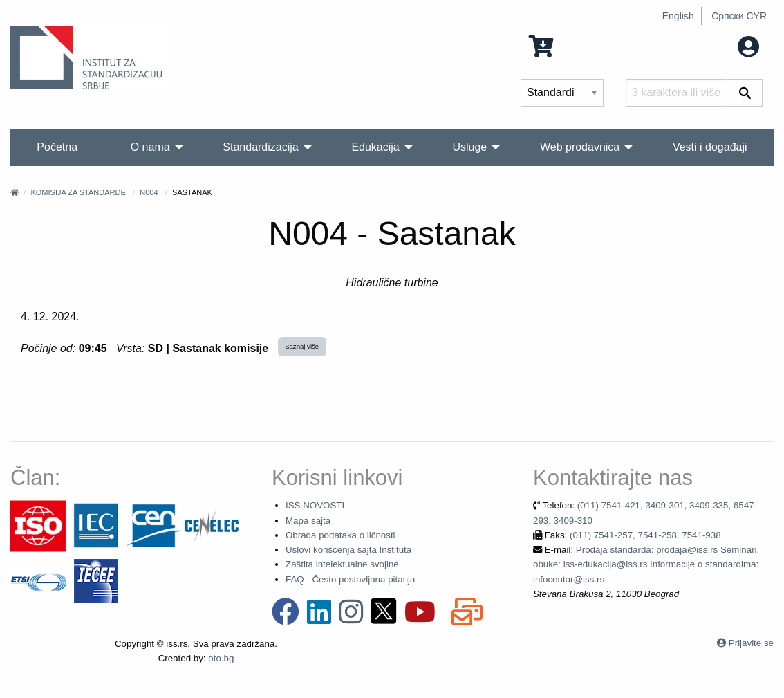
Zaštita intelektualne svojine (342, 564)
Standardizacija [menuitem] (260, 147)
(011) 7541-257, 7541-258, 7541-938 (645, 535)
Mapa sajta (308, 521)
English (678, 16)
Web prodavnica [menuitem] (580, 147)
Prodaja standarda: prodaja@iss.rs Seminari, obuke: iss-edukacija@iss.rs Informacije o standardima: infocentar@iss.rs (646, 564)
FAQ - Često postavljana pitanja (350, 579)
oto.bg (221, 658)
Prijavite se (751, 643)
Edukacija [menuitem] (375, 147)
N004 (149, 192)
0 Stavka (567, 45)
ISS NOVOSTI (315, 505)
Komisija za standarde (78, 192)
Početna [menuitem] (57, 147)
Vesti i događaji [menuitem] (710, 147)
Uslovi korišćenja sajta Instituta (348, 550)
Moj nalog (721, 45)
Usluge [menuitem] (469, 147)
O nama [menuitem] (150, 147)
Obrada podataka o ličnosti (340, 535)
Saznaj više (302, 346)
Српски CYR (739, 16)
